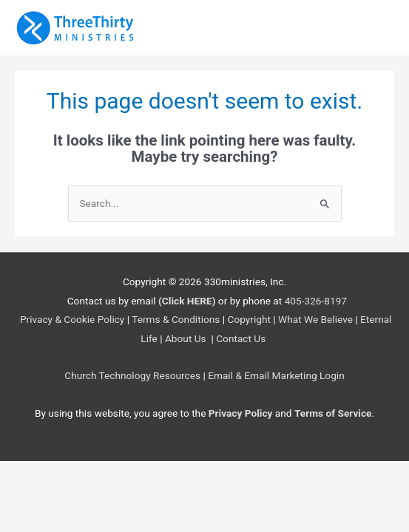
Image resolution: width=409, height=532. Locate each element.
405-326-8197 (316, 301)
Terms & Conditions (176, 319)
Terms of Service (333, 413)
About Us (187, 338)
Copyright (249, 319)
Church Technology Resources (132, 375)
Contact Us (242, 338)
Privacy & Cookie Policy (72, 319)
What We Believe (315, 319)
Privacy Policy (241, 413)
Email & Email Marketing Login (276, 375)
